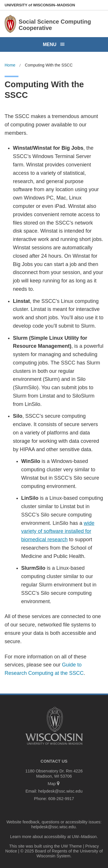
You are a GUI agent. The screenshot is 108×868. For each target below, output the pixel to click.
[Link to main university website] (54, 746)
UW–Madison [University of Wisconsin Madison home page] (40, 5)
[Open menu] (54, 44)
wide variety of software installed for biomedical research (58, 531)
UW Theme (72, 846)
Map (54, 784)
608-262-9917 (61, 799)
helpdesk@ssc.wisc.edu (60, 791)
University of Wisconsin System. (70, 853)
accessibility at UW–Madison (70, 837)
